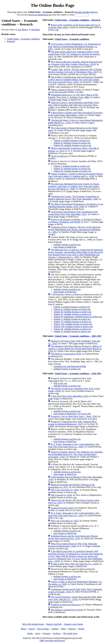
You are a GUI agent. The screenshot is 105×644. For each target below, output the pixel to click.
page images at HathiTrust (65, 247)
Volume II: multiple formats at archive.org (72, 143)
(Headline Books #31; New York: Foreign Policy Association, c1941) (75, 454)
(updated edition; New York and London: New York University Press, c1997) (76, 80)
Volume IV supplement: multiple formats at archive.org (78, 317)
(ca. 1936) (65, 490)
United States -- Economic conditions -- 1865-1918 (78, 336)
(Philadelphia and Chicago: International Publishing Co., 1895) (74, 230)
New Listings (43, 629)
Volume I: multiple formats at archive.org (72, 140)
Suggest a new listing (73, 624)
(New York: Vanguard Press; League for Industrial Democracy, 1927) (73, 423)
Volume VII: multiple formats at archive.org (73, 324)
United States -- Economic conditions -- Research (77, 20)
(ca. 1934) (61, 495)
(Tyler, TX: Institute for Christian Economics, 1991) (74, 54)
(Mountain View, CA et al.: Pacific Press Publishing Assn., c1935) (75, 556)
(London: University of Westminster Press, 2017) (75, 71)
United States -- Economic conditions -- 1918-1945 (78, 373)
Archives (57, 633)
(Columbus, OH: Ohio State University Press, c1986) (74, 105)
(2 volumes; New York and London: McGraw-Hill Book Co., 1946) (74, 186)
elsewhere (36, 30)
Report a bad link (54, 624)
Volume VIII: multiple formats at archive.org (73, 327)
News (38, 633)
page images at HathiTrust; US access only (72, 414)
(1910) (66, 354)
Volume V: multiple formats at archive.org (72, 319)
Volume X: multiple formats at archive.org (72, 331)
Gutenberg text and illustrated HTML (70, 366)
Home (23, 629)
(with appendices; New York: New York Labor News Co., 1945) (74, 445)
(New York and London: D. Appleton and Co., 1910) (75, 175)
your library (23, 30)
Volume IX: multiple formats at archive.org (72, 329)
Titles (63, 629)
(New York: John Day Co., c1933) (75, 598)
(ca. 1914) (75, 349)
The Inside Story (70, 633)
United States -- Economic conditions (23, 39)
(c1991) (66, 90)
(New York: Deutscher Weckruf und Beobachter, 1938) (72, 545)
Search (32, 629)
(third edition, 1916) (75, 114)
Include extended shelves (86, 12)
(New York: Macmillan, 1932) (70, 396)
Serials (81, 629)
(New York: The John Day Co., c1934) (75, 564)
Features (47, 633)
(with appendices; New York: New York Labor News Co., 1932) (74, 514)
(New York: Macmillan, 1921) (73, 213)
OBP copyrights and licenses (52, 641)
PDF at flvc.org (60, 383)
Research (11, 41)
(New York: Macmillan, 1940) (73, 198)
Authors (55, 629)
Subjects (72, 629)
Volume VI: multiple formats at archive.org (72, 322)
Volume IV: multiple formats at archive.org (72, 314)
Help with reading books (33, 624)
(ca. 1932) (65, 521)
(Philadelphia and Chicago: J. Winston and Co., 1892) (75, 253)
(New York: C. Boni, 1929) (74, 416)
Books (30, 633)
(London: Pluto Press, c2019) (75, 63)
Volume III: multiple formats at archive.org (72, 145)
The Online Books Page (52, 5)
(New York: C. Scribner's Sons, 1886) (73, 96)
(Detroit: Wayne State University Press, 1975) (73, 537)
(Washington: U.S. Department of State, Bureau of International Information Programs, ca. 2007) (74, 47)
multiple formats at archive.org (67, 245)
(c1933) (62, 508)
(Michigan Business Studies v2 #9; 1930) (76, 205)
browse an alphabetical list (40, 15)
